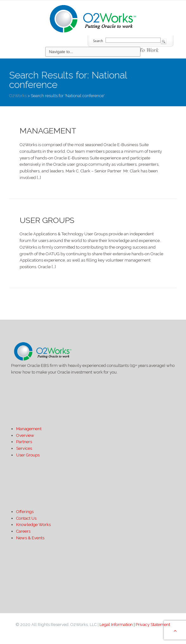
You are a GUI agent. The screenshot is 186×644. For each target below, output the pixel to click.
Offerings (25, 512)
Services (24, 448)
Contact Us (26, 518)
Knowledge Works (33, 525)
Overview (25, 435)
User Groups (47, 220)
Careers (23, 531)
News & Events (30, 538)
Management (48, 131)
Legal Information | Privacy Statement (135, 625)
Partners (24, 442)
